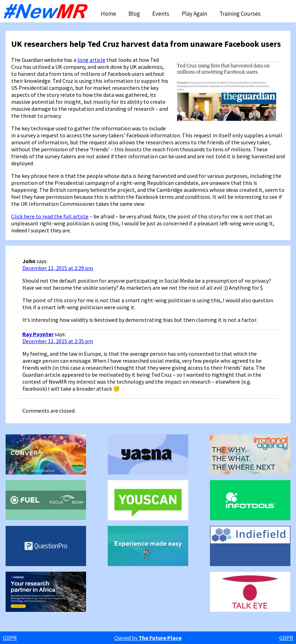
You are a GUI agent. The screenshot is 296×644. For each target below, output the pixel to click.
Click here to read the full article (50, 216)
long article (91, 60)
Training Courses (240, 14)
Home (108, 14)
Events (161, 14)
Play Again (194, 14)
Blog (134, 14)
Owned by (148, 638)
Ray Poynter (38, 334)
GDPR (10, 638)
